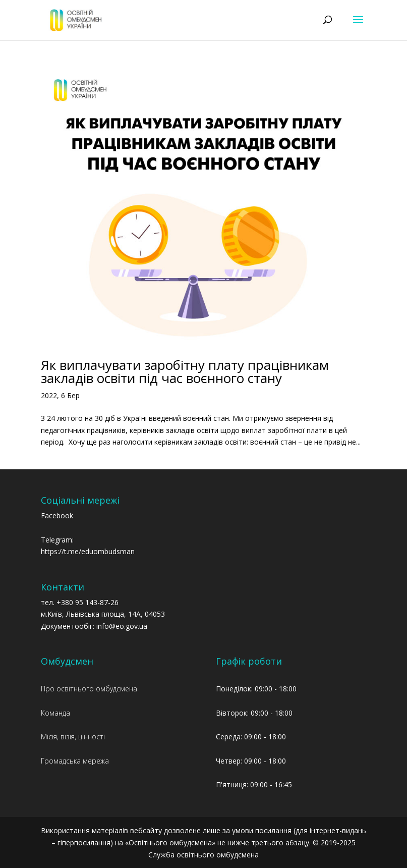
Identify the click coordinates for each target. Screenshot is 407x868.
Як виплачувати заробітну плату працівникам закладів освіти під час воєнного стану (185, 371)
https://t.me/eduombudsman (88, 551)
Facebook (57, 516)
